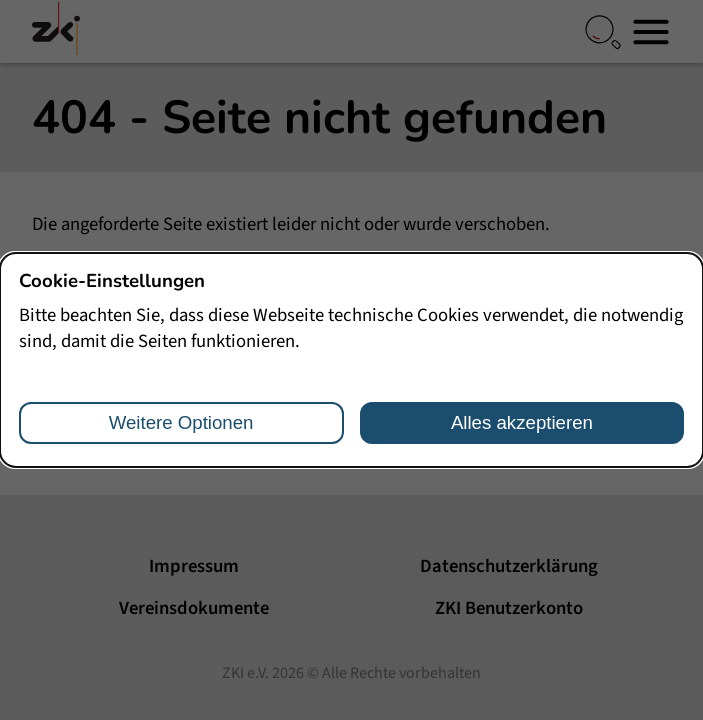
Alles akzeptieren (522, 422)
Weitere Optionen (181, 422)
